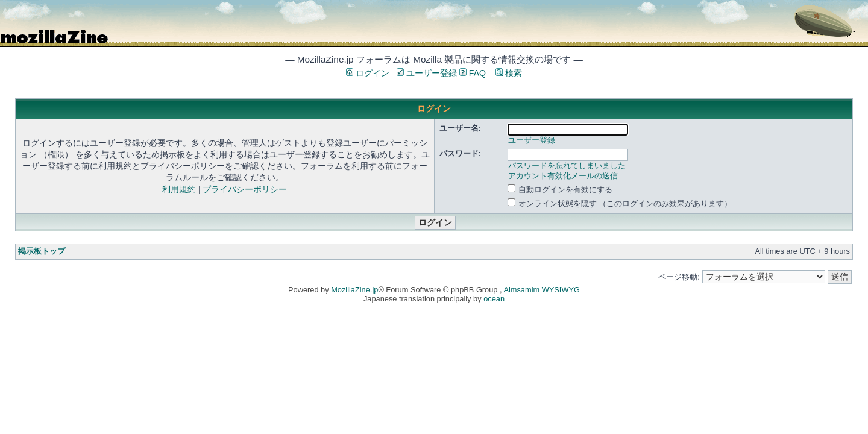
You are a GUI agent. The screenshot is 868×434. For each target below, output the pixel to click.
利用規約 (179, 189)
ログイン (368, 73)
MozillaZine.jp (354, 290)
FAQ (473, 73)
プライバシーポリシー (245, 189)
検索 (509, 73)
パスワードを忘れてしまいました (567, 165)
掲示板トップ (42, 251)
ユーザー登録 (427, 73)
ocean (494, 299)
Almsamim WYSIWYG (542, 290)
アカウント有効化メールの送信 (563, 176)
